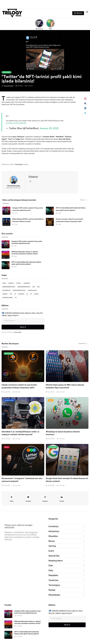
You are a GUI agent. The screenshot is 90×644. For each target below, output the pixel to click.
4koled (36, 294)
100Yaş (4, 283)
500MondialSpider (8, 298)
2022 (34, 287)
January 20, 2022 (49, 128)
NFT (31, 181)
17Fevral (19, 283)
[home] (13, 13)
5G (16, 298)
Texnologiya (6, 72)
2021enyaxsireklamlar (24, 287)
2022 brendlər (6, 290)
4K (31, 294)
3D (15, 294)
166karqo (11, 283)
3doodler (21, 294)
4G (27, 294)
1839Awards (27, 283)
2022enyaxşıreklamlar (19, 290)
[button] (87, 12)
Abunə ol (79, 13)
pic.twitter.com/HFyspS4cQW (16, 123)
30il (11, 294)
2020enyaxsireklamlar (9, 287)
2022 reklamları (32, 290)
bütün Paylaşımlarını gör (13, 188)
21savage (5, 294)
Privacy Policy (18, 332)
